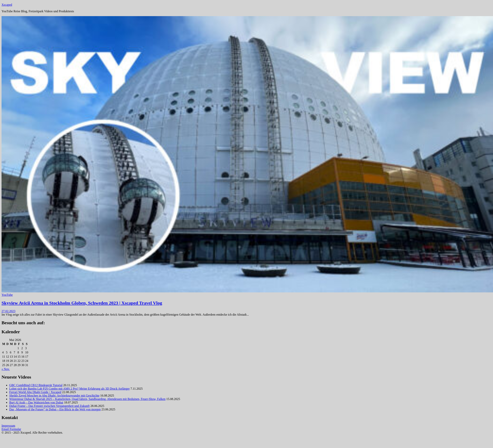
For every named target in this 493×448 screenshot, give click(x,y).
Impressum (8, 426)
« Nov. (6, 369)
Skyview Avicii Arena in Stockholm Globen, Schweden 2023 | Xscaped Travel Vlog (82, 303)
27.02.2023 (8, 311)
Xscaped (7, 5)
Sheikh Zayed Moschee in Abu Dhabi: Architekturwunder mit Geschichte (54, 396)
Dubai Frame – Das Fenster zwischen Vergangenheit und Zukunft (49, 406)
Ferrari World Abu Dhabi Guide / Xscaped (35, 392)
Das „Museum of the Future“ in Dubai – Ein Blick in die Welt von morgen (55, 409)
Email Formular (11, 429)
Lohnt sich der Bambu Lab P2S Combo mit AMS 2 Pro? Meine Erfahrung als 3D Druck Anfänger (69, 389)
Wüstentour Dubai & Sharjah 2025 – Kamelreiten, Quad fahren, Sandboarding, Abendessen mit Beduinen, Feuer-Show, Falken (87, 399)
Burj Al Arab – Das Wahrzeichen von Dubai (36, 402)
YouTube (7, 295)
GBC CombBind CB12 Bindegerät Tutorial (36, 385)
